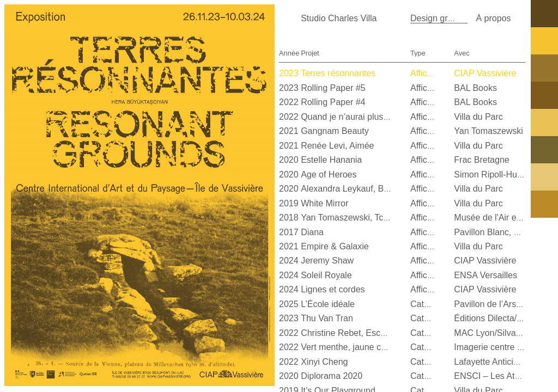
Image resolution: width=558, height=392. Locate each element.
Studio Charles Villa (339, 18)
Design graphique (444, 18)
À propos (493, 18)
